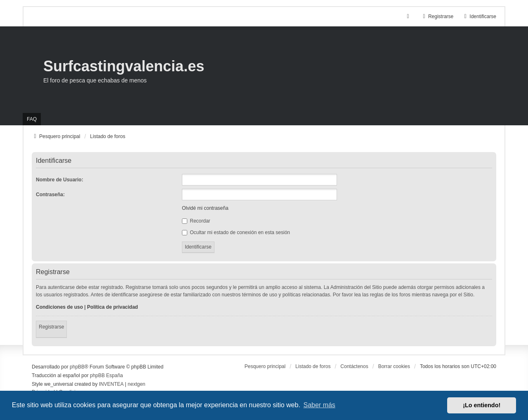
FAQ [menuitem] (32, 119)
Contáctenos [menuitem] (354, 366)
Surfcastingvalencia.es (124, 66)
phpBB (77, 367)
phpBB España (106, 375)
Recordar (196, 221)
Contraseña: (50, 195)
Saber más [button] (319, 405)
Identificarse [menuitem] (479, 16)
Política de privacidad (112, 307)
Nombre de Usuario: (60, 180)
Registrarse (51, 327)
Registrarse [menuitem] (437, 16)
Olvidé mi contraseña (205, 208)
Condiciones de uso (59, 307)
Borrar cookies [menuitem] (394, 366)
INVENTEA (111, 384)
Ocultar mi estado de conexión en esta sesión (236, 232)
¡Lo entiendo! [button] (482, 405)
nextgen (137, 384)
